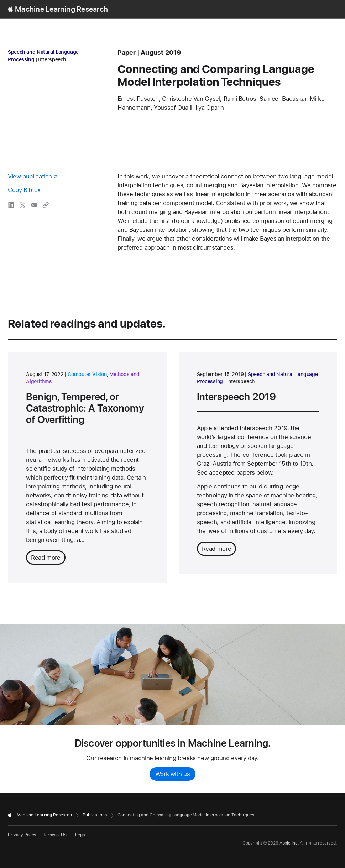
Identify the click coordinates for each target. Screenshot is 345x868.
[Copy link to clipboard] (46, 205)
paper (127, 53)
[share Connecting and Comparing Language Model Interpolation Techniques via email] (34, 205)
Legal (80, 835)
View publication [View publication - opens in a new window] (30, 176)
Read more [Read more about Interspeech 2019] (217, 549)
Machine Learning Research (61, 9)
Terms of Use (56, 835)
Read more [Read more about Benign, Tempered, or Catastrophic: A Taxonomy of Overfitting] (46, 558)
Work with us (173, 774)
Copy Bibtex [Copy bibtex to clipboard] (24, 190)
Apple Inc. (289, 843)
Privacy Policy (22, 835)
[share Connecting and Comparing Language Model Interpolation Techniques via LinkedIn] (11, 205)
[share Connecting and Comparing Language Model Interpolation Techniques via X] (23, 205)
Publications (95, 815)
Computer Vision (87, 374)
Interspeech (52, 59)
